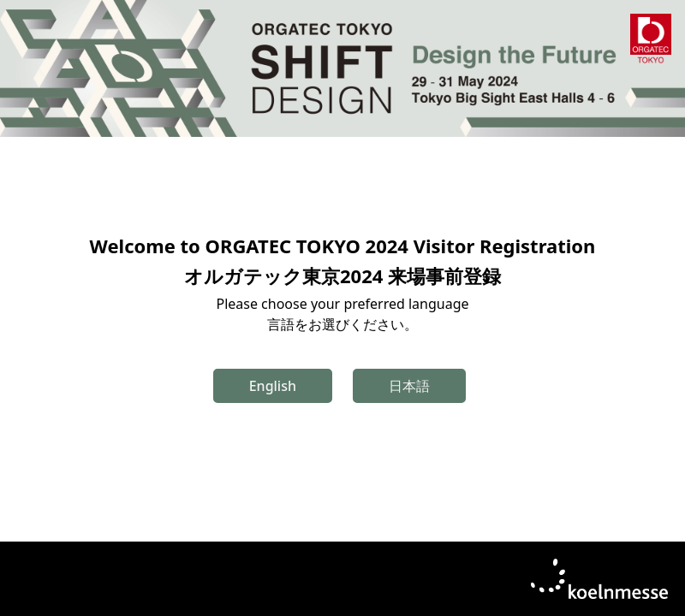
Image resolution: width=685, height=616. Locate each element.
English (273, 386)
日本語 (409, 386)
